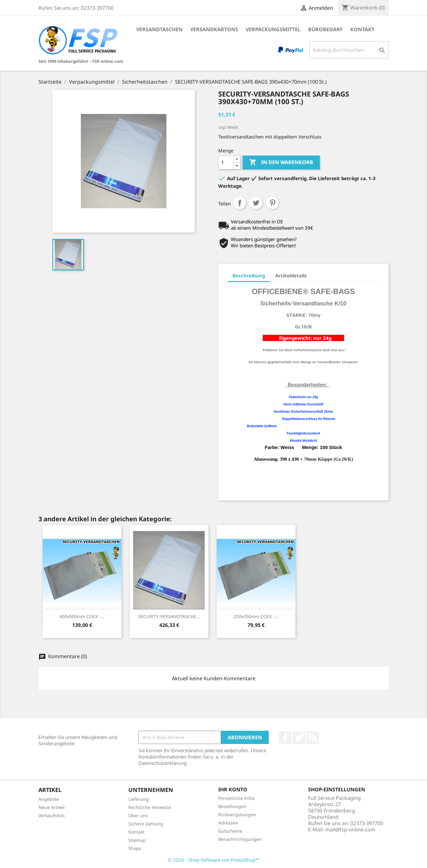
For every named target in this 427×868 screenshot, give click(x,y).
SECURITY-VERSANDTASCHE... (169, 616)
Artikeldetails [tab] (291, 275)
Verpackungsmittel (273, 29)
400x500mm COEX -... (82, 616)
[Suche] (349, 50)
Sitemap (137, 840)
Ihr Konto (233, 789)
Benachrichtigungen (240, 839)
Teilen (240, 203)
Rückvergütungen (237, 815)
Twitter (299, 738)
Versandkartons (214, 29)
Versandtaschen (159, 29)
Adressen (228, 823)
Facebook (285, 738)
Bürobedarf (325, 29)
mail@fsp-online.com (350, 830)
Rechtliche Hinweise (150, 807)
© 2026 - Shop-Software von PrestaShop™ (213, 860)
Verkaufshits (52, 815)
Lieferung (139, 799)
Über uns (138, 815)
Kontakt (362, 29)
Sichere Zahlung (146, 824)
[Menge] (226, 162)
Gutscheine (230, 831)
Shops (135, 848)
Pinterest (272, 203)
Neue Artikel (52, 807)
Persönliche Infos (237, 798)
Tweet (256, 203)
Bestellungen (232, 806)
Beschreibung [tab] (249, 275)
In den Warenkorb (281, 162)
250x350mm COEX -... (256, 616)
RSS (313, 738)
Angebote (49, 799)
